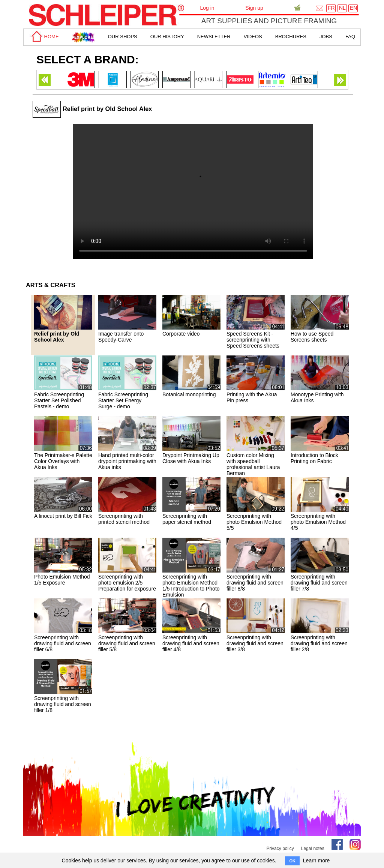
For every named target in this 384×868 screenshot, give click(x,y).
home (44, 37)
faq (350, 37)
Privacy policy (280, 849)
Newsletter (214, 37)
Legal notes (313, 849)
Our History (167, 37)
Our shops (123, 37)
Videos (253, 37)
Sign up (254, 8)
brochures (291, 37)
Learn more (316, 861)
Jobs (326, 37)
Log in (207, 8)
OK (292, 861)
